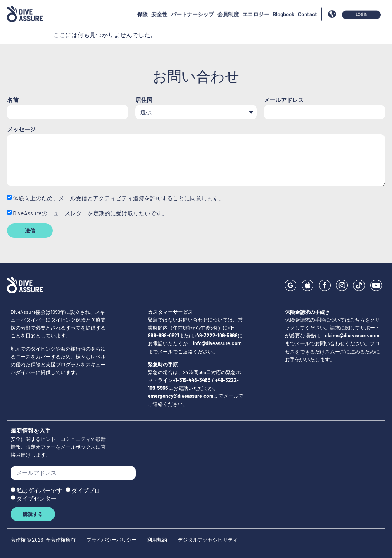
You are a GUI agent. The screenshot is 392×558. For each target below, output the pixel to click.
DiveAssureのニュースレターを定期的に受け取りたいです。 (90, 213)
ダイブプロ (86, 490)
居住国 (144, 100)
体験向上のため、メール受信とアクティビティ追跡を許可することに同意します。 (119, 198)
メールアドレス (284, 100)
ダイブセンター (36, 498)
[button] (332, 6)
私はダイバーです (39, 490)
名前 (13, 100)
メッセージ (21, 129)
